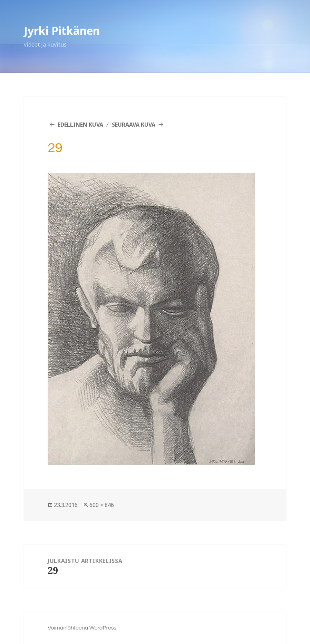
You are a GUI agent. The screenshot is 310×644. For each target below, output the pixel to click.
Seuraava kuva (134, 125)
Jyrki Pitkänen (62, 31)
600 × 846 (102, 505)
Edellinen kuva (80, 125)
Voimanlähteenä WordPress (82, 628)
